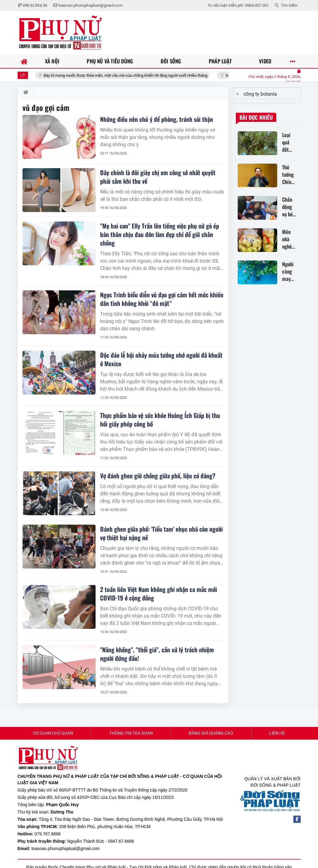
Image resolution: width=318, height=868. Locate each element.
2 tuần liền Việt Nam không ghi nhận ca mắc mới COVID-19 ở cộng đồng (159, 593)
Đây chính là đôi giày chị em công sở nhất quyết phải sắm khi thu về (158, 177)
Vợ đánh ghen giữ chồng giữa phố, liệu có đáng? (158, 476)
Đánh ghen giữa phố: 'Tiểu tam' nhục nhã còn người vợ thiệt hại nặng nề (161, 533)
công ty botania (260, 94)
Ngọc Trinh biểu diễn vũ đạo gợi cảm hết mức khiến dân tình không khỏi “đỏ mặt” (162, 299)
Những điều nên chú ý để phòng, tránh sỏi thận (157, 119)
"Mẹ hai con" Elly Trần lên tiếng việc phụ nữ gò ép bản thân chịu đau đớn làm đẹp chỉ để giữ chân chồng (160, 234)
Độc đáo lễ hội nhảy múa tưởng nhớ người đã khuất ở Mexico (161, 359)
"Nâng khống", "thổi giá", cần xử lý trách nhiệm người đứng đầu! (157, 654)
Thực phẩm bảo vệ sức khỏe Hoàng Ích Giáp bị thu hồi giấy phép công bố (160, 420)
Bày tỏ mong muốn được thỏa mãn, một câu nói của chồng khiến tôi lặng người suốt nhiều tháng (135, 75)
